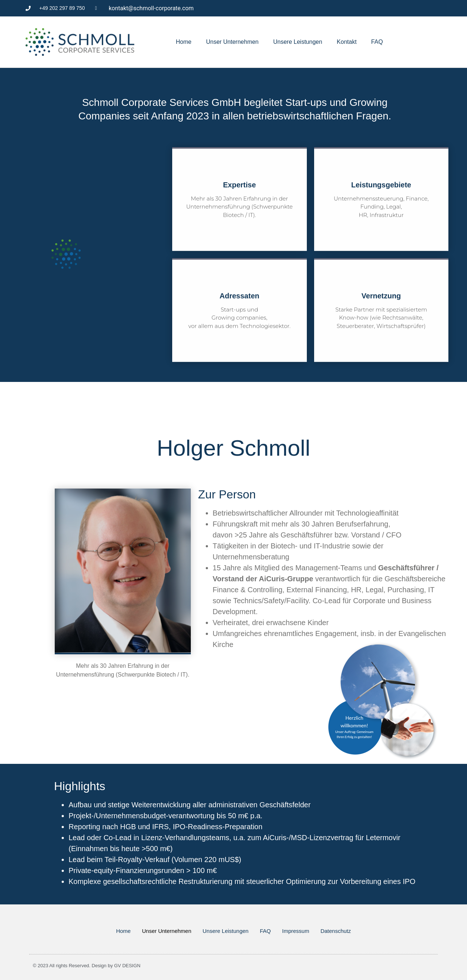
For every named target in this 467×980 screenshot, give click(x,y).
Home (184, 42)
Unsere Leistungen (298, 42)
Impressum (296, 931)
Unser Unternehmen (232, 42)
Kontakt (347, 42)
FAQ (377, 42)
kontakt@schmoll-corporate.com (151, 8)
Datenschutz (335, 931)
